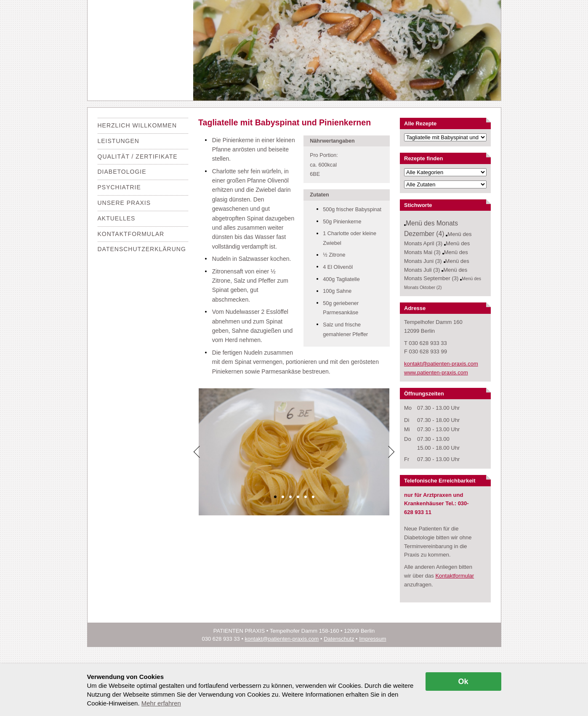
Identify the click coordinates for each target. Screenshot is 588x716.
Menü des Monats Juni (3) (436, 257)
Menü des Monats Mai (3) (437, 248)
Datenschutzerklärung (142, 249)
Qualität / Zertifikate (138, 156)
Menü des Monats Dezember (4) (431, 228)
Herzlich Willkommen (137, 125)
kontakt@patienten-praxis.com (441, 364)
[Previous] (197, 452)
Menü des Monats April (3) (438, 239)
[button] (275, 497)
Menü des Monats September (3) (436, 274)
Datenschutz (339, 639)
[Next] (391, 452)
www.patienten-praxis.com (436, 373)
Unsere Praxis (124, 203)
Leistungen (118, 141)
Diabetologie (122, 172)
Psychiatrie (119, 187)
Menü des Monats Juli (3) (437, 265)
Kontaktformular (131, 234)
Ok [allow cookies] (463, 682)
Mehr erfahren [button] (161, 703)
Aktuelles (117, 218)
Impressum (372, 639)
